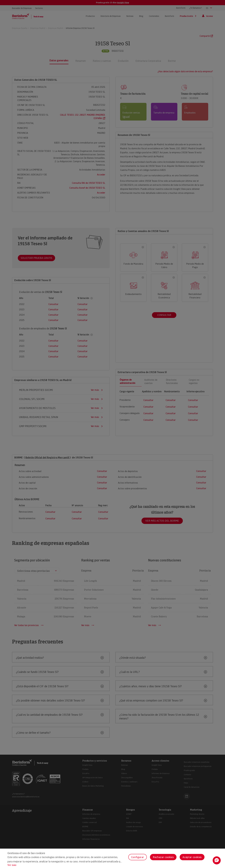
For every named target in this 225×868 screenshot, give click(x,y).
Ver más (12, 865)
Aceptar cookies (192, 857)
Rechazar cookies (163, 857)
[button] (217, 860)
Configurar (138, 857)
